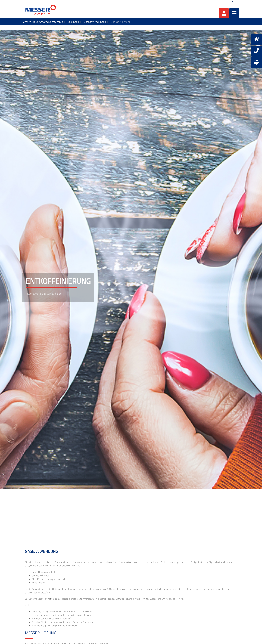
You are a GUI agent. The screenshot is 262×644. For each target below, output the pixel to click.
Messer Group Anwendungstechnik (43, 22)
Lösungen (73, 22)
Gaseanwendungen (95, 22)
